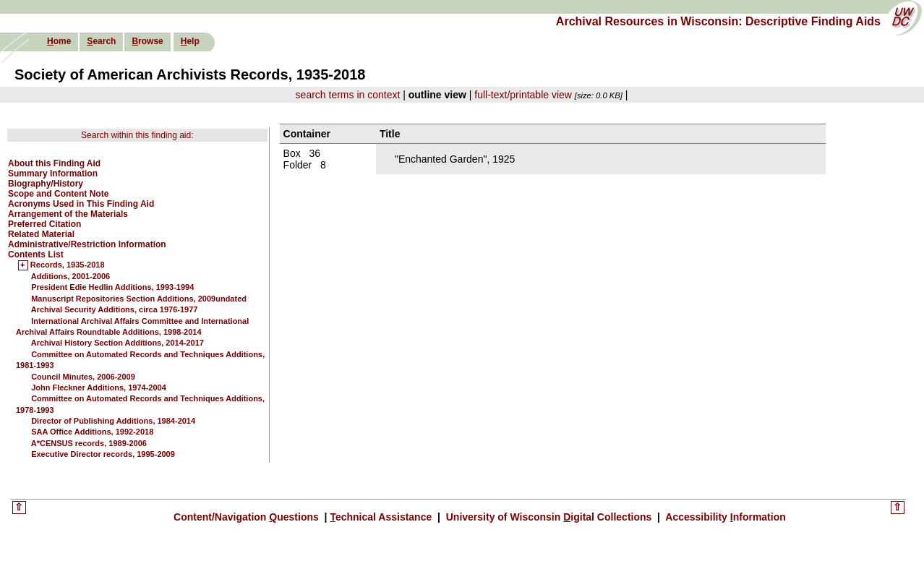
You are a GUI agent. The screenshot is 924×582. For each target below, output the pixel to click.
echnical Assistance (382, 517)
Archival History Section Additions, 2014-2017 (117, 343)
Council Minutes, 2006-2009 (83, 377)
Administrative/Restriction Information (87, 244)
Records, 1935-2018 (68, 265)
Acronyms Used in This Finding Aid (81, 204)
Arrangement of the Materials (68, 214)
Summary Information (53, 174)
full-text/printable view (523, 95)
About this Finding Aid (54, 163)
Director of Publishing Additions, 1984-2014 (113, 421)
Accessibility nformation (724, 517)
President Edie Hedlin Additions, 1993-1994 (112, 287)
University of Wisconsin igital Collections (549, 517)
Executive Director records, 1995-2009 (103, 454)
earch (101, 41)
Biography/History (46, 184)
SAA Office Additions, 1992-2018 (92, 432)
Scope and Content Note (58, 194)
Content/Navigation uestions (248, 517)
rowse (147, 41)
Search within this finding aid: (137, 135)
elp (190, 41)
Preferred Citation (44, 224)
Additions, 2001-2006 (70, 276)
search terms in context (348, 95)
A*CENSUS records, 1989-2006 (89, 443)
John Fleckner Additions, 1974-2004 (99, 388)
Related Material (41, 234)
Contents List (36, 254)
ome (59, 41)
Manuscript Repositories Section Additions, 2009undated (139, 299)
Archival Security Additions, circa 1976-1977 (115, 309)
